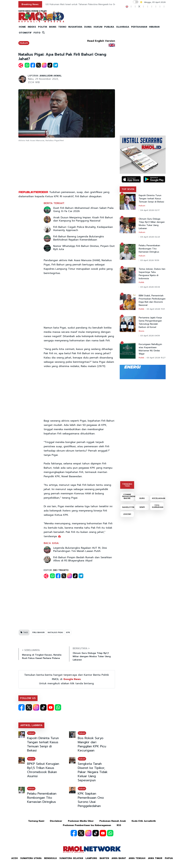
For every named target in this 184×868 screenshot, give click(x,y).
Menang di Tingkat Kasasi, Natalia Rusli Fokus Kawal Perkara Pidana (42, 657)
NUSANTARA (75, 27)
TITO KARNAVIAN (158, 506)
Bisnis (141, 331)
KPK (68, 632)
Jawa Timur (155, 858)
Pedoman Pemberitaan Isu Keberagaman (87, 825)
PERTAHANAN (139, 27)
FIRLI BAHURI (38, 632)
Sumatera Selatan (71, 858)
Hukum (24, 43)
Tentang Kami (36, 821)
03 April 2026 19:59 (150, 260)
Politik (141, 282)
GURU (142, 498)
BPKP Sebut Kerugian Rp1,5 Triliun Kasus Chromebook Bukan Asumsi (43, 770)
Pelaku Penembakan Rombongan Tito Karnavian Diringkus (42, 798)
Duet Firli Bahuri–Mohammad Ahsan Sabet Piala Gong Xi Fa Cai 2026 (83, 210)
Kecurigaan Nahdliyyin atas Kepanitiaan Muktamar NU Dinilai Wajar (150, 349)
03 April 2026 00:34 (150, 287)
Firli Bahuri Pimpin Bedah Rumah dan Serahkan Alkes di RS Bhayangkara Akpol (83, 559)
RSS (119, 825)
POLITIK (43, 27)
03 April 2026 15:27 (156, 358)
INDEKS (32, 27)
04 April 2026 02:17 (150, 210)
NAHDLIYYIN (128, 507)
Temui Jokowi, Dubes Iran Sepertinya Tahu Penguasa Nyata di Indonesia (152, 274)
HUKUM (98, 27)
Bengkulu (51, 858)
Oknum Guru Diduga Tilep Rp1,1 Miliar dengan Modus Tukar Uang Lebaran (92, 656)
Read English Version (101, 41)
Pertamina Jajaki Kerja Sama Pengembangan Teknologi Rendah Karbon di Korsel (150, 322)
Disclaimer (56, 821)
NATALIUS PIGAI (55, 632)
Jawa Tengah (137, 858)
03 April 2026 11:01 (156, 309)
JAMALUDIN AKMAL (51, 76)
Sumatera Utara (31, 858)
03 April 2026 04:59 (150, 336)
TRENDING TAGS (127, 485)
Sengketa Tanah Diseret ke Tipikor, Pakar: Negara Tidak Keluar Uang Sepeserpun (93, 772)
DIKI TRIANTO (61, 570)
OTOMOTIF (25, 33)
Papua (169, 858)
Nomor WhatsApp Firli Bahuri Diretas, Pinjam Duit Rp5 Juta (84, 248)
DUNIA (88, 27)
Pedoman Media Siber (81, 821)
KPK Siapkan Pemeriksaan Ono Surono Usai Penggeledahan (91, 800)
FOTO (37, 33)
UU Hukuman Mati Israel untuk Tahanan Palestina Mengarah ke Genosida (84, 4)
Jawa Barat (119, 858)
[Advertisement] (67, 166)
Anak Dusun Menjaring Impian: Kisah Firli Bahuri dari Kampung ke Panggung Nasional (83, 219)
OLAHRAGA (123, 27)
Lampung (91, 858)
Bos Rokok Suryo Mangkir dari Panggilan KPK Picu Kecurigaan (92, 744)
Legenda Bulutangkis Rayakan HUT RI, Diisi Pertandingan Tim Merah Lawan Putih (80, 549)
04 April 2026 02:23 (150, 237)
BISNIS (53, 27)
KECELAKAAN (158, 498)
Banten (104, 858)
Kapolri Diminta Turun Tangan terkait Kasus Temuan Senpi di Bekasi (43, 744)
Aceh (14, 858)
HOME (22, 27)
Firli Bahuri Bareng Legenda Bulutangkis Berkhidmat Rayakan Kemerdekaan (79, 238)
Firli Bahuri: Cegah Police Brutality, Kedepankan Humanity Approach (83, 229)
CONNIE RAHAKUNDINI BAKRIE (128, 496)
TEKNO (62, 27)
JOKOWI (127, 514)
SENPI (142, 507)
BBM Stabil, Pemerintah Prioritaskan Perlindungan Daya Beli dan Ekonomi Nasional (152, 300)
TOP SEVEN (128, 189)
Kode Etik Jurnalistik (144, 821)
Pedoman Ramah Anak (113, 821)
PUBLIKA (109, 27)
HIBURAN (154, 27)
